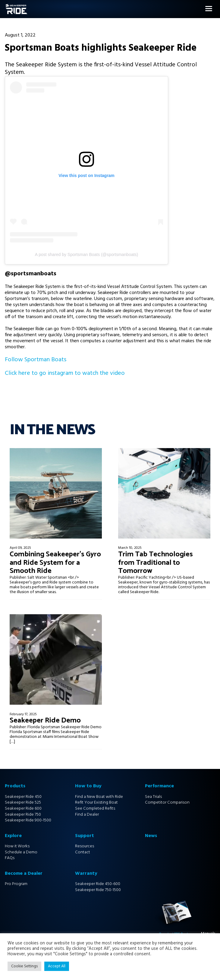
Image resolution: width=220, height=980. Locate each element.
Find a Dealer (87, 815)
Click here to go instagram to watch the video (65, 373)
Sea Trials (153, 797)
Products (15, 786)
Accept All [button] (57, 966)
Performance (159, 786)
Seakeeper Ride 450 (23, 797)
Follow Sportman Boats (36, 360)
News (151, 836)
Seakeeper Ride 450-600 (98, 884)
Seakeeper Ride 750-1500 (98, 890)
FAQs (10, 858)
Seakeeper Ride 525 (23, 803)
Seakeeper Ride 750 (23, 815)
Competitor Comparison (167, 803)
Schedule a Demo (21, 852)
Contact (83, 852)
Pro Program (16, 884)
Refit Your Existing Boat (96, 803)
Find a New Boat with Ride (99, 797)
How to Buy (88, 786)
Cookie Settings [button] (24, 966)
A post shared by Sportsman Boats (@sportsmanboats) (87, 254)
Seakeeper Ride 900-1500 (28, 820)
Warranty (86, 874)
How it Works (17, 846)
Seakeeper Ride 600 (23, 809)
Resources (85, 846)
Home (6, 7)
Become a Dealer (24, 874)
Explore (13, 836)
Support (85, 836)
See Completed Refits (95, 809)
